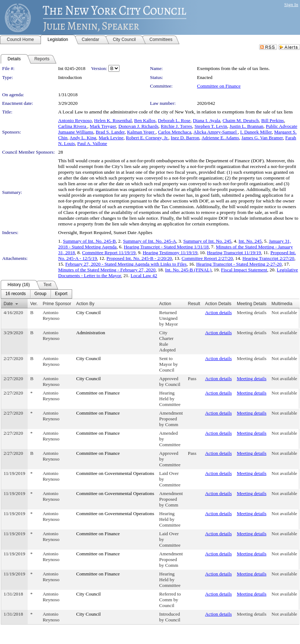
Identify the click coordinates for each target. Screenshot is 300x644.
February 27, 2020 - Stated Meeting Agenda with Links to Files (126, 264)
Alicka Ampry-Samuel (216, 132)
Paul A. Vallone (92, 143)
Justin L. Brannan (247, 126)
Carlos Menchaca (175, 132)
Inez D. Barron (185, 138)
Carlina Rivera (73, 126)
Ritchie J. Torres (176, 126)
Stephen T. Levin (211, 126)
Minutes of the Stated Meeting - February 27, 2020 (107, 270)
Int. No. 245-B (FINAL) (188, 270)
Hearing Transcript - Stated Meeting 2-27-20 (239, 264)
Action (165, 304)
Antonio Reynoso (75, 120)
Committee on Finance (219, 86)
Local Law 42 (144, 276)
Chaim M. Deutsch (241, 120)
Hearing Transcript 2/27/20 (268, 258)
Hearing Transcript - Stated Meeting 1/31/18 (166, 247)
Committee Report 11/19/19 (109, 253)
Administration (91, 333)
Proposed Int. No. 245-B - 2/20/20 (139, 258)
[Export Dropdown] (61, 294)
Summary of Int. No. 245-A (150, 241)
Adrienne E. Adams (220, 138)
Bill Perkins (273, 120)
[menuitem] (16, 294)
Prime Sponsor (57, 304)
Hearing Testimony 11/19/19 (170, 253)
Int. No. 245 (250, 241)
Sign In (291, 4)
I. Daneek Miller (256, 132)
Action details (218, 312)
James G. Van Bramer (262, 138)
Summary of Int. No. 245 (207, 241)
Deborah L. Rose (174, 120)
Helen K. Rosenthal (113, 120)
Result (194, 304)
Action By (85, 304)
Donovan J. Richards (138, 126)
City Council (88, 312)
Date (8, 304)
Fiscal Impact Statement (244, 270)
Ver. (34, 304)
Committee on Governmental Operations (115, 473)
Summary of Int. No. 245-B (89, 241)
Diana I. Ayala (206, 120)
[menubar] (36, 294)
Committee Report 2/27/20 (207, 258)
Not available (284, 312)
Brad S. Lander (110, 132)
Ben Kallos (145, 120)
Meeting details (252, 312)
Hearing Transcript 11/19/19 (234, 253)
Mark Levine (111, 138)
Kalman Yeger (141, 132)
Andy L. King (83, 138)
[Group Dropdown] (40, 294)
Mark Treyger (103, 126)
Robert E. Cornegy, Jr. (147, 138)
